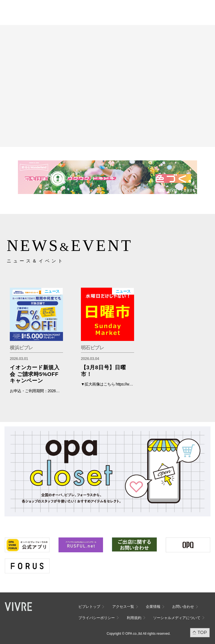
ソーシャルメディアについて (177, 618)
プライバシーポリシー (97, 618)
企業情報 (153, 607)
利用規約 (134, 618)
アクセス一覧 (123, 607)
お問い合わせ (183, 607)
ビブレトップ (89, 607)
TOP (202, 632)
